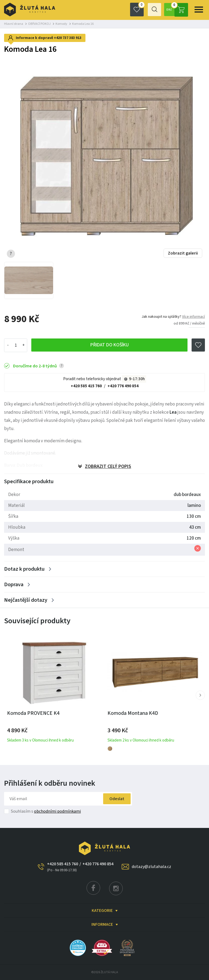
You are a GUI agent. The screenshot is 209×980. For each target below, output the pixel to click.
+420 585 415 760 (86, 386)
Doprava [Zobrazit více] (14, 585)
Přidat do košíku (109, 345)
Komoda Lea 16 (83, 24)
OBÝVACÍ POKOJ (39, 24)
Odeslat (115, 799)
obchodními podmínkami (57, 811)
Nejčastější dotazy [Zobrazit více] (26, 600)
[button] (200, 695)
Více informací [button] (193, 317)
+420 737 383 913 (68, 38)
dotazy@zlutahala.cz (151, 867)
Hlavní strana (14, 24)
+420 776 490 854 (123, 386)
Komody (61, 24)
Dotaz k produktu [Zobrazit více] (24, 569)
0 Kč (177, 10)
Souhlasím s (46, 811)
